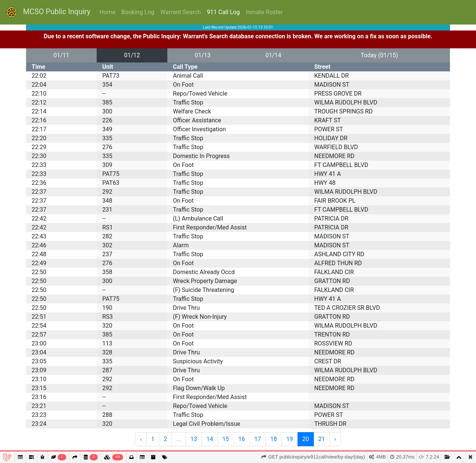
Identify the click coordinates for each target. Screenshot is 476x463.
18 (274, 439)
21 (322, 439)
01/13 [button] (203, 55)
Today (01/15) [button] (379, 55)
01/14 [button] (274, 55)
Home (107, 12)
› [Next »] (335, 439)
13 (194, 439)
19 (290, 439)
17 (258, 439)
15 (226, 439)
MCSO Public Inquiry (48, 12)
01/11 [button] (62, 55)
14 (210, 439)
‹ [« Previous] (141, 439)
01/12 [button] (132, 55)
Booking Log (138, 12)
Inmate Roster (264, 12)
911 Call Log (223, 12)
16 (242, 439)
